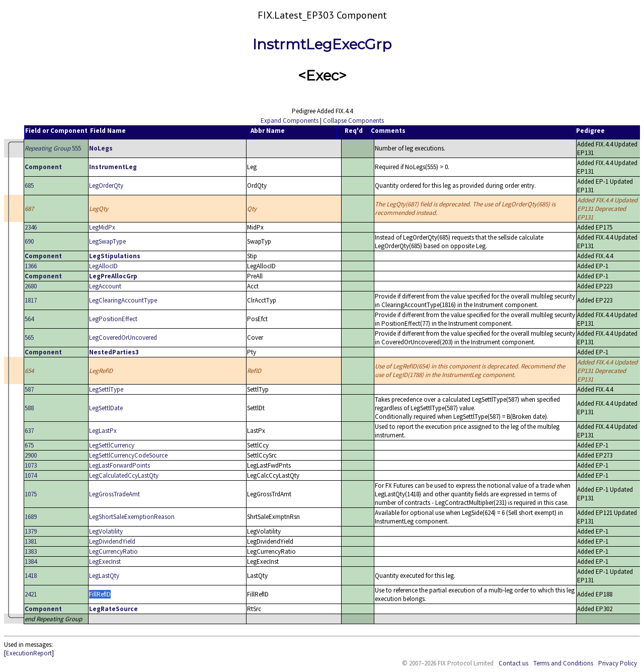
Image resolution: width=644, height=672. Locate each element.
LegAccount (105, 286)
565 (29, 338)
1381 (31, 541)
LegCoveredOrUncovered (123, 338)
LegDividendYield (112, 541)
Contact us (513, 663)
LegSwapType (107, 241)
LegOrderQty (106, 185)
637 (29, 431)
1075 (31, 494)
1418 (31, 576)
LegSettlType (106, 389)
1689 (31, 517)
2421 (31, 594)
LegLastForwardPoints (119, 465)
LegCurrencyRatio (113, 551)
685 (29, 185)
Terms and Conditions (563, 663)
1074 (31, 475)
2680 (31, 286)
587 (29, 389)
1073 (31, 465)
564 (29, 319)
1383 (31, 551)
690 (29, 241)
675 (29, 445)
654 (29, 371)
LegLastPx (103, 431)
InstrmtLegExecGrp (322, 44)
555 (53, 148)
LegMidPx (102, 227)
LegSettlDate (106, 408)
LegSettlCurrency (112, 445)
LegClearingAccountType (123, 300)
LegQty (99, 209)
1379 (31, 531)
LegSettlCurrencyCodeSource (128, 455)
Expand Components (290, 121)
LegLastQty (104, 576)
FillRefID (100, 594)
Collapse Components (353, 121)
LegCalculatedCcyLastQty (124, 475)
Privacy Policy (618, 663)
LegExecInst (105, 562)
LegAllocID (103, 266)
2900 (31, 455)
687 (29, 209)
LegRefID (101, 371)
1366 (31, 266)
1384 (31, 562)
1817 (31, 300)
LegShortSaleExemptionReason (132, 517)
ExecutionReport (29, 653)
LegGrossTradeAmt (114, 494)
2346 (31, 227)
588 (29, 408)
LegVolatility (106, 531)
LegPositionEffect (113, 319)
